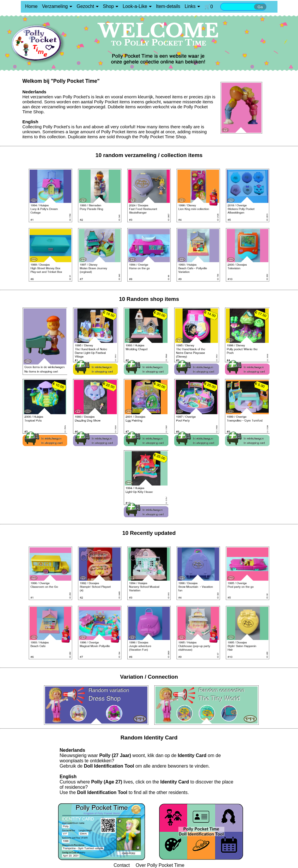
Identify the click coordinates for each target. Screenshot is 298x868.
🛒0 (209, 7)
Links (190, 6)
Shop (108, 6)
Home (32, 6)
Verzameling (55, 6)
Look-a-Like (135, 6)
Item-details (168, 6)
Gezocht (85, 6)
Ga (260, 7)
